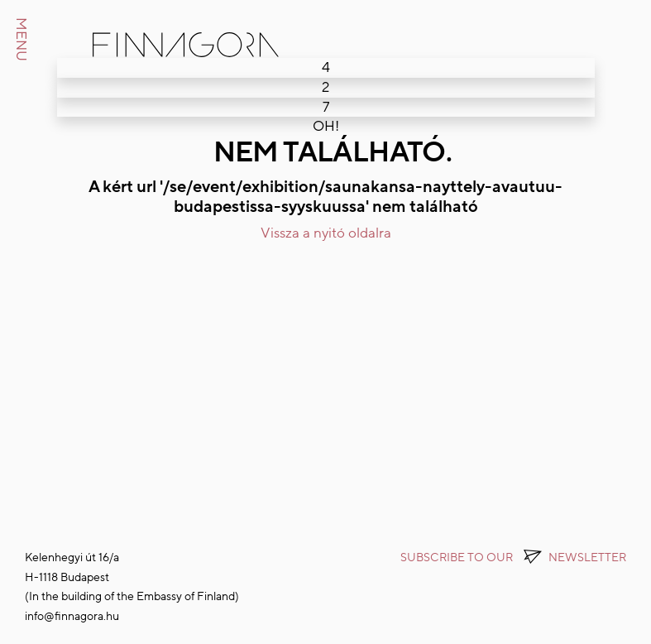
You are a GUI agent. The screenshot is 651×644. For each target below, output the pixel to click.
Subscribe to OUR (513, 557)
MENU (21, 39)
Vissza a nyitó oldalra (326, 233)
